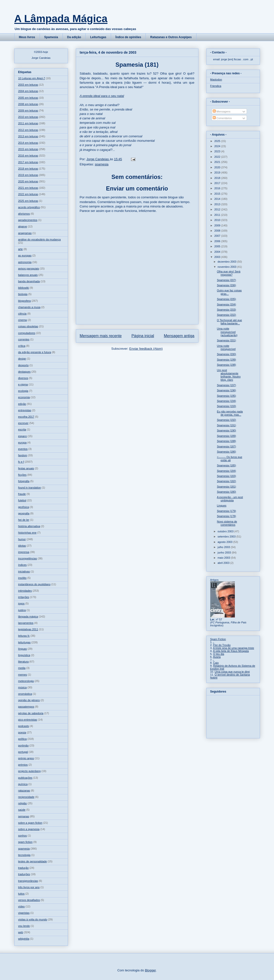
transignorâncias (28, 881)
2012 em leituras (28, 130)
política (23, 739)
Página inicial (143, 336)
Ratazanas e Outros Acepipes (171, 37)
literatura (24, 662)
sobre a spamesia (29, 829)
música (23, 687)
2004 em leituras (28, 91)
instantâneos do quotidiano (34, 584)
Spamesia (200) (226, 354)
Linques (222, 506)
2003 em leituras (28, 85)
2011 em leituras (28, 123)
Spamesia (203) (226, 310)
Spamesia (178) (226, 516)
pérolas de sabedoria (31, 713)
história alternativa (29, 526)
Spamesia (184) (226, 471)
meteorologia (26, 681)
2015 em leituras (28, 149)
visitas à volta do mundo (33, 919)
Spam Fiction (218, 639)
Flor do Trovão (222, 645)
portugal (23, 752)
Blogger (150, 970)
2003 (218, 257)
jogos (21, 603)
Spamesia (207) (226, 280)
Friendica (216, 86)
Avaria (217, 657)
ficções (22, 475)
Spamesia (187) (226, 446)
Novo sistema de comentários (227, 523)
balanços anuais (28, 275)
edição (22, 404)
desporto (24, 365)
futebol (22, 500)
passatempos (26, 707)
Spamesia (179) (226, 511)
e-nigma (23, 384)
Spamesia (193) (226, 406)
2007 (218, 236)
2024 (218, 146)
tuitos (21, 894)
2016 (218, 188)
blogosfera (24, 301)
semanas (24, 816)
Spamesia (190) (226, 430)
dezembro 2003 (227, 262)
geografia (24, 513)
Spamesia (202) (226, 315)
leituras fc (24, 636)
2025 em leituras (28, 201)
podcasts (24, 726)
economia (24, 397)
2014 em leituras (28, 143)
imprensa (24, 552)
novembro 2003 (227, 267)
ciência (22, 314)
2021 (218, 162)
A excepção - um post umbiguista (230, 499)
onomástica (25, 694)
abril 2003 (224, 563)
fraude (22, 494)
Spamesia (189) (226, 436)
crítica (22, 346)
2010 (218, 220)
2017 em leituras (28, 162)
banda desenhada (29, 281)
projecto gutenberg (30, 771)
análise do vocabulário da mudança (40, 239)
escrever (23, 423)
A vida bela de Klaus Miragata (231, 651)
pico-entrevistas (28, 720)
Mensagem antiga (179, 336)
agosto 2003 (226, 542)
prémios (23, 765)
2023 (218, 151)
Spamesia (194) (226, 401)
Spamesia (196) (226, 390)
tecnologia (24, 855)
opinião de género (29, 700)
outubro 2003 (226, 531)
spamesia (102, 164)
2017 (218, 183)
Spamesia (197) (226, 385)
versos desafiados (29, 900)
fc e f (21, 462)
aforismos (24, 214)
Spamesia (51, 37)
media (22, 668)
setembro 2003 (227, 537)
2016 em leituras (28, 156)
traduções (24, 874)
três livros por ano (29, 887)
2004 (218, 252)
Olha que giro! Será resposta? (229, 273)
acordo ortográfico (29, 207)
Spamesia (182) (226, 481)
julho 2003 (224, 547)
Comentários (222, 118)
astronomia (25, 262)
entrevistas (25, 410)
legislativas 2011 (28, 629)
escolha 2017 (26, 417)
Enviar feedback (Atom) (146, 349)
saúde (22, 810)
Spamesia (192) (226, 420)
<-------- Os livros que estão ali (230, 459)
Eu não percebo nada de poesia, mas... (230, 413)
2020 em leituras (28, 181)
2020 (218, 167)
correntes (24, 339)
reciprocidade (26, 797)
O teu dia (219, 654)
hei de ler (24, 520)
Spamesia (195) (226, 396)
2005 (218, 246)
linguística (24, 655)
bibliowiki (24, 288)
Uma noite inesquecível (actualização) (227, 332)
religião (23, 803)
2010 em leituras (28, 117)
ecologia (23, 391)
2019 (218, 173)
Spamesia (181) (226, 487)
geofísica (24, 507)
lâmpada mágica (28, 616)
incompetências (28, 558)
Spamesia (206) (226, 285)
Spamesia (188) (226, 441)
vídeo (22, 906)
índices (23, 565)
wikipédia (24, 939)
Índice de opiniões (128, 37)
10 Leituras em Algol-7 (32, 78)
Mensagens (222, 111)
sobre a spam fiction (30, 823)
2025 (218, 141)
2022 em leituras (28, 194)
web (21, 932)
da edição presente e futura (35, 352)
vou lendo (24, 926)
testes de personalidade (33, 861)
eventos (23, 449)
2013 (218, 204)
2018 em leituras (28, 169)
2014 (218, 199)
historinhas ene (27, 533)
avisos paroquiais (29, 269)
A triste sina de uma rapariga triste (234, 648)
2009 (218, 225)
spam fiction (25, 842)
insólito (22, 578)
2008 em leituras (28, 104)
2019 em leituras (28, 175)
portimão (24, 745)
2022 (218, 157)
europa (22, 443)
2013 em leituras (28, 136)
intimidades (25, 591)
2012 (218, 209)
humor (22, 539)
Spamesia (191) (226, 425)
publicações (25, 778)
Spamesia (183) (226, 476)
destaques (24, 372)
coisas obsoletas (28, 326)
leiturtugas (24, 642)
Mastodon (216, 79)
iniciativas (24, 571)
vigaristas (24, 913)
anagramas (25, 233)
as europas (25, 255)
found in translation (30, 488)
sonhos (23, 836)
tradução (24, 868)
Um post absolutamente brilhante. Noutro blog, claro (229, 375)
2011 (218, 215)
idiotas (22, 546)
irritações (24, 597)
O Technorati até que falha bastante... (229, 322)
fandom (23, 455)
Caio (216, 663)
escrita (22, 429)
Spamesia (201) (226, 340)
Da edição (74, 37)
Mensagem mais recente (101, 336)
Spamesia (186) (226, 452)
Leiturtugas (98, 37)
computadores (27, 333)
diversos (23, 378)
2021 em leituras (28, 188)
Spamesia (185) (226, 465)
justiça (22, 610)
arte (21, 249)
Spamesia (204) (226, 304)
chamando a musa (29, 307)
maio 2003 (224, 558)
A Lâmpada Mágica (61, 19)
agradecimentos (28, 220)
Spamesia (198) (226, 365)
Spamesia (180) (226, 492)
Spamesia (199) (226, 360)
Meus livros (27, 37)
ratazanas (24, 790)
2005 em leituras (28, 98)
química (23, 784)
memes (23, 675)
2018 (218, 178)
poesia (22, 732)
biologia (23, 294)
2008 (218, 231)
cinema (23, 320)
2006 (218, 241)
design (22, 359)
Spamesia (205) (226, 299)
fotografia (24, 481)
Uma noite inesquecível (226, 347)
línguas (23, 649)
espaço (23, 436)
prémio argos (26, 758)
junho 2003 (225, 553)
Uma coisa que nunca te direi (232, 672)
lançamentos (26, 623)
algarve (23, 226)
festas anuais (26, 468)
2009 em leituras (28, 111)
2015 (218, 194)
